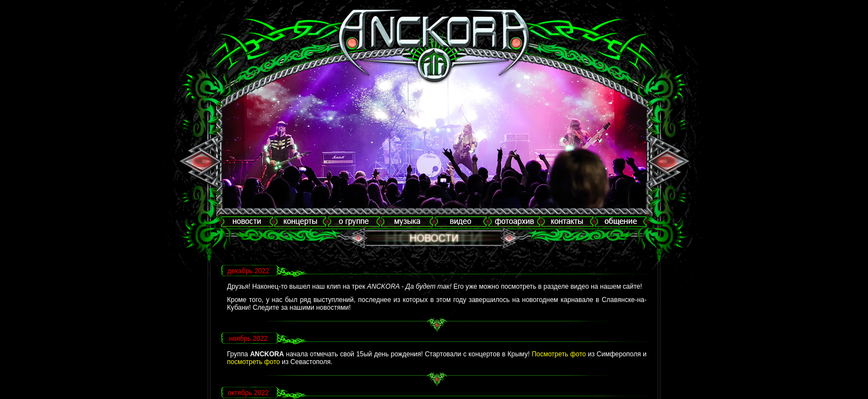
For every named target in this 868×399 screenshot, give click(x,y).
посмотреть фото (254, 362)
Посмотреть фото (559, 354)
